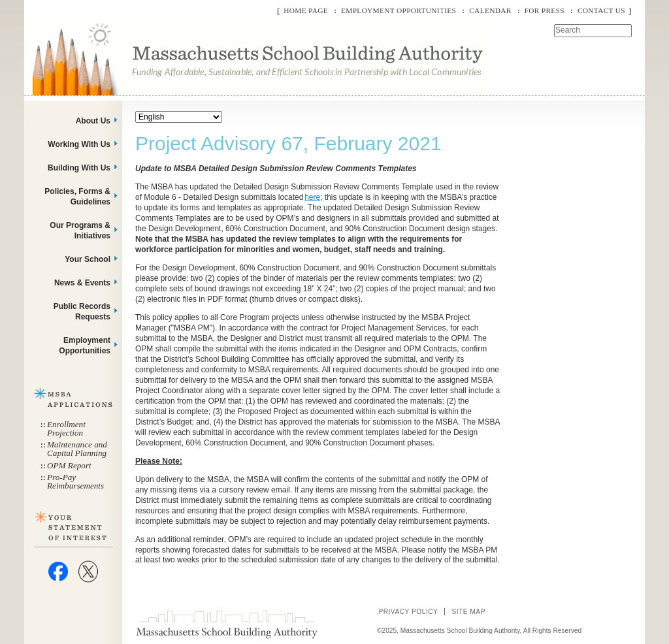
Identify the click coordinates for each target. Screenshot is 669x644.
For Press (545, 10)
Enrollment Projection (66, 428)
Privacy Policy (408, 612)
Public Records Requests (82, 312)
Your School (88, 259)
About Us (93, 121)
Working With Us (79, 144)
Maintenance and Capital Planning (77, 449)
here (312, 197)
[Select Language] (179, 117)
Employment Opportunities (399, 10)
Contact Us (601, 10)
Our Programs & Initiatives (80, 231)
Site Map (468, 612)
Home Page (306, 10)
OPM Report (69, 465)
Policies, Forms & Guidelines (77, 197)
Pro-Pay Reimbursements (75, 481)
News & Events (82, 283)
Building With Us (79, 168)
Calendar (490, 10)
